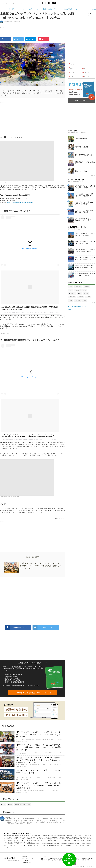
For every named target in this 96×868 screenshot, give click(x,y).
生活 (79, 293)
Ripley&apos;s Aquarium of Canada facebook (10, 182)
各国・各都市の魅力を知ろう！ (84, 155)
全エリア (72, 64)
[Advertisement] (33, 601)
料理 (84, 300)
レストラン (72, 293)
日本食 (88, 297)
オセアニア (86, 72)
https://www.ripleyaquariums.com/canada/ (20, 202)
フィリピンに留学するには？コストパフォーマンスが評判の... (85, 275)
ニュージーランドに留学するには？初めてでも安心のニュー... (84, 267)
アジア (71, 76)
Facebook (25, 860)
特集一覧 (93, 176)
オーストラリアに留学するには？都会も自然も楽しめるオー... (85, 211)
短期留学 (81, 297)
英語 (70, 287)
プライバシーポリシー (28, 858)
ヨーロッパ (73, 72)
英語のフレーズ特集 (81, 171)
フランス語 (72, 297)
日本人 (86, 293)
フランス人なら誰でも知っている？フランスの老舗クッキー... (84, 203)
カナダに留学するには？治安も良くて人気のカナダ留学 (85, 187)
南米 (84, 68)
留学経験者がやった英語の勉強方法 (85, 163)
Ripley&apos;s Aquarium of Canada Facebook (10, 496)
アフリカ (85, 76)
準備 (70, 300)
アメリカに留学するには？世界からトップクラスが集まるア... (85, 195)
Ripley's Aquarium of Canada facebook (9, 87)
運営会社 (25, 856)
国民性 (77, 290)
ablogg (16, 860)
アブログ (70, 310)
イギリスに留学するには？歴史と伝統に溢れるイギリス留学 (85, 219)
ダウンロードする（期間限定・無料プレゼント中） (33, 693)
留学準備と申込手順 (81, 139)
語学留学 (77, 300)
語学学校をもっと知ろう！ (83, 147)
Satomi (8, 817)
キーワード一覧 (91, 303)
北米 (71, 68)
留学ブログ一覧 (27, 862)
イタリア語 (78, 287)
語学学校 (86, 287)
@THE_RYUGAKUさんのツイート (77, 306)
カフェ (84, 290)
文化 (70, 290)
